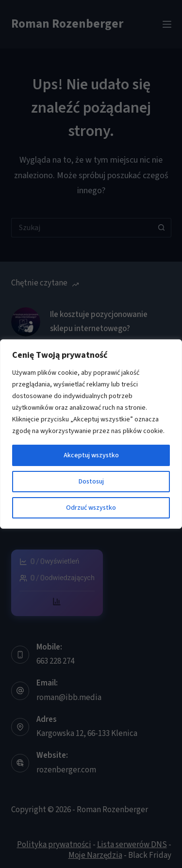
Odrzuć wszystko (91, 508)
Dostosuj (91, 482)
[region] (91, 434)
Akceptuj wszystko (91, 455)
